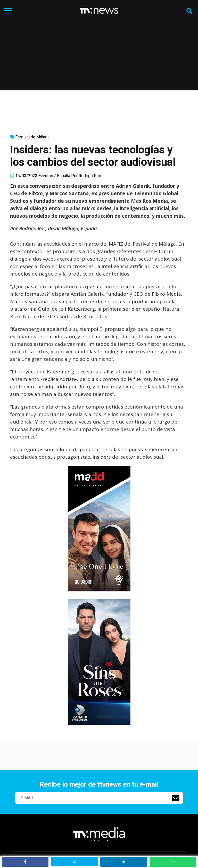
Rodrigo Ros (90, 176)
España (64, 176)
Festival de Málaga (32, 137)
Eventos (46, 176)
